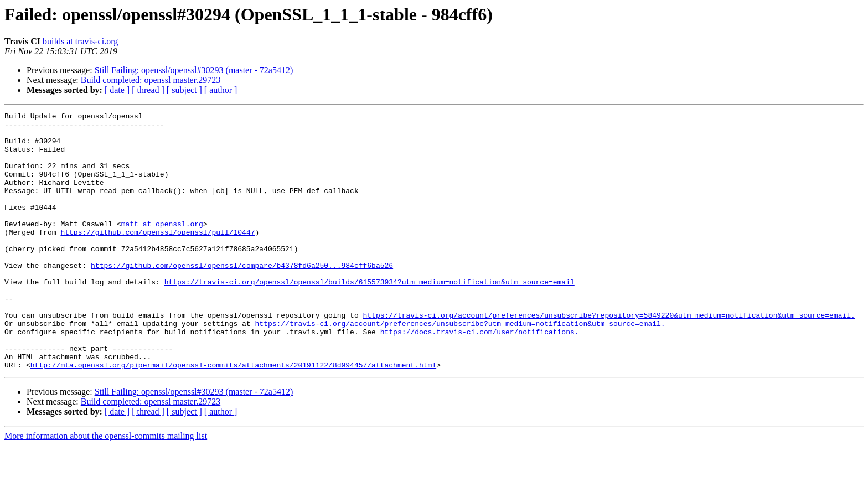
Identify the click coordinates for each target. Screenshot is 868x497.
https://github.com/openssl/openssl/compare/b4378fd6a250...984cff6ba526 (242, 297)
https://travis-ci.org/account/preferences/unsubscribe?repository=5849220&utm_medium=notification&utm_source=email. (609, 356)
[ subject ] (184, 90)
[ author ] (221, 90)
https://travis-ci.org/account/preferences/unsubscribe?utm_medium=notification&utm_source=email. (460, 366)
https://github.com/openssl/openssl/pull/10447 (157, 257)
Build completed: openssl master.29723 (151, 80)
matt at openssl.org (162, 247)
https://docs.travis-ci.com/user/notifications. (480, 376)
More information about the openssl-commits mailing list (106, 487)
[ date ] (117, 90)
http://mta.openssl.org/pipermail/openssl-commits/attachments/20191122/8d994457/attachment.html (233, 416)
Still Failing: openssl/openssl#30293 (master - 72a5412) (194, 70)
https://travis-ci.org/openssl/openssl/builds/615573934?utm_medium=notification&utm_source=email (370, 317)
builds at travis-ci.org (80, 41)
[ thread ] (148, 90)
